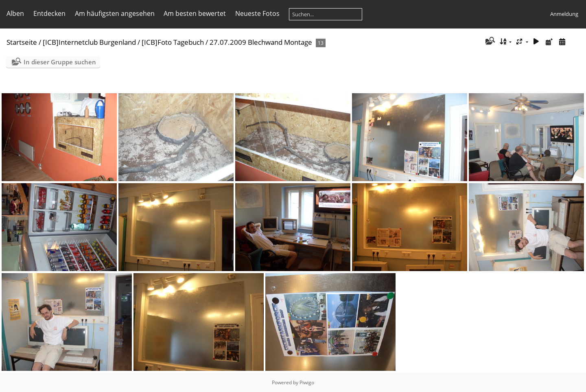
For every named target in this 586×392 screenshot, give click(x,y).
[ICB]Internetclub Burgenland (89, 42)
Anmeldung (564, 14)
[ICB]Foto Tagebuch (173, 42)
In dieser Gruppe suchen (60, 62)
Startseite (22, 42)
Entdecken (49, 13)
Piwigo (307, 382)
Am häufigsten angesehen (115, 13)
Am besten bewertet (195, 13)
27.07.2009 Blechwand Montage (261, 42)
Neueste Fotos (257, 13)
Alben (15, 13)
